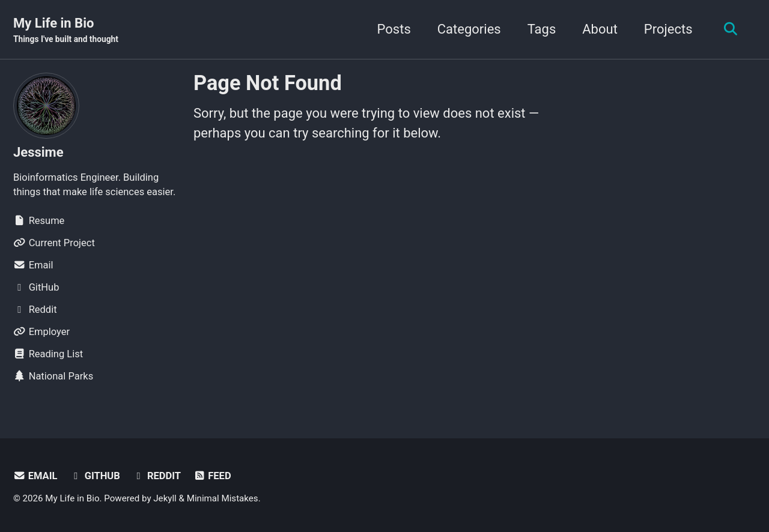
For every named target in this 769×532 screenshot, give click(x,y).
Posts (394, 29)
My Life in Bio (66, 31)
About (600, 29)
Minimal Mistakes (223, 498)
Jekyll (165, 498)
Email (35, 476)
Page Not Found (268, 83)
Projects (668, 29)
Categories (469, 29)
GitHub (95, 476)
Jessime (38, 152)
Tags (542, 29)
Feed (212, 476)
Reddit (157, 476)
